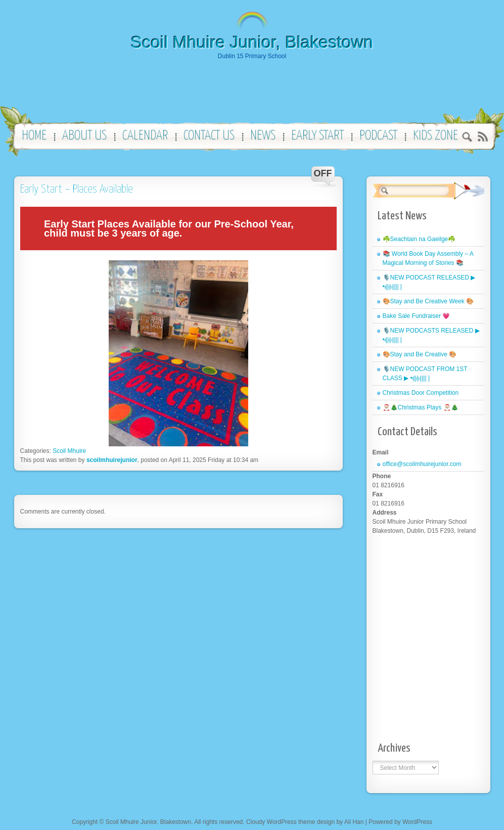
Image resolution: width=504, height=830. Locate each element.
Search (467, 138)
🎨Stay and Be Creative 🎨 (420, 354)
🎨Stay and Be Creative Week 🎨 (428, 301)
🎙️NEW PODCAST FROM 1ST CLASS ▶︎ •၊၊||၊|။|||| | (425, 374)
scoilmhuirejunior (112, 460)
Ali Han (354, 822)
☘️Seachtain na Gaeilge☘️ (419, 239)
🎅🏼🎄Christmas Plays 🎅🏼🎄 (421, 407)
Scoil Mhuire (69, 451)
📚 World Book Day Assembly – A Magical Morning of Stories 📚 (428, 258)
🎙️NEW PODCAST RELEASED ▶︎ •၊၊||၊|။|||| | (429, 282)
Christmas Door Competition (421, 393)
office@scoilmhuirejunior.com (422, 464)
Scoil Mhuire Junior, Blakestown (252, 42)
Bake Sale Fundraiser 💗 (417, 316)
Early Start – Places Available (77, 189)
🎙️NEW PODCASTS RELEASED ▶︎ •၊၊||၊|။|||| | (431, 335)
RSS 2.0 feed (483, 137)
